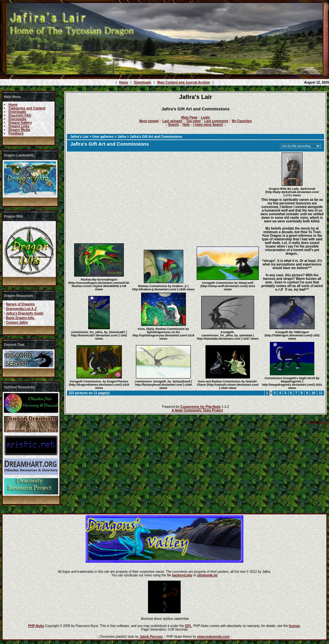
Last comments (216, 121)
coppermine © (318, 422)
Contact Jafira (17, 322)
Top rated (193, 121)
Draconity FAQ (20, 115)
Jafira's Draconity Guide (25, 313)
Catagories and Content (27, 108)
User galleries (103, 137)
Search (173, 125)
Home (123, 82)
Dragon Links (19, 126)
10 (313, 393)
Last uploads (173, 121)
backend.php (182, 575)
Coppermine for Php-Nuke (201, 407)
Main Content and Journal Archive (184, 82)
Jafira (122, 137)
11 (321, 393)
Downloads (143, 82)
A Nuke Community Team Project (197, 410)
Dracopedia (17, 119)
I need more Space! (208, 125)
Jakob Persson (151, 637)
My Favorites (242, 121)
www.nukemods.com (213, 637)
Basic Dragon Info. (20, 318)
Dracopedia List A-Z (21, 309)
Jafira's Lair (79, 137)
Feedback (16, 133)
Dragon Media (19, 130)
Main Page (189, 117)
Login (205, 117)
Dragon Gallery (20, 123)
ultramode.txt (207, 575)
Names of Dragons (20, 304)
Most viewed (149, 121)
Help (186, 125)
